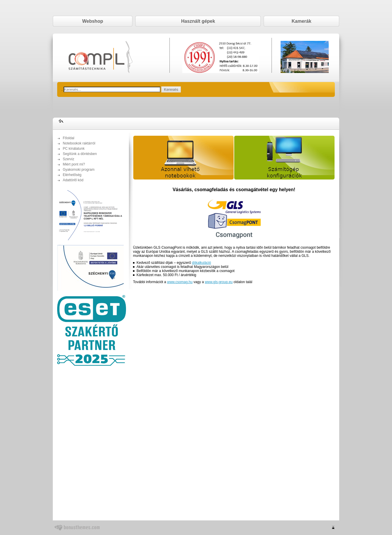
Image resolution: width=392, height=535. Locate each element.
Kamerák (302, 21)
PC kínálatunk (74, 149)
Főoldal (68, 138)
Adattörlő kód (73, 180)
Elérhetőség (72, 175)
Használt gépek (198, 21)
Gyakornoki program (79, 170)
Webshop (93, 21)
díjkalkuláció (201, 263)
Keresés (171, 89)
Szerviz (68, 159)
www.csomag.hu (180, 282)
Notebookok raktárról (79, 143)
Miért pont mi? (74, 164)
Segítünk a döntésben (80, 154)
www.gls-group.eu (219, 282)
